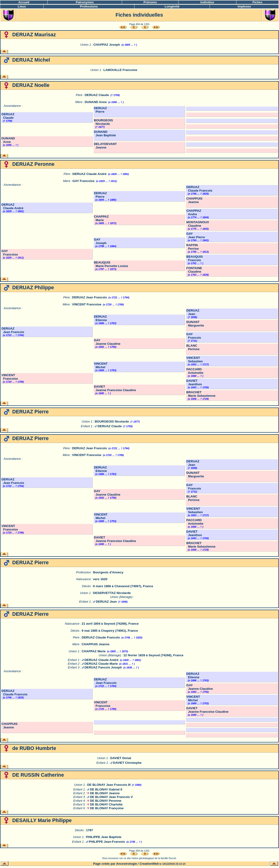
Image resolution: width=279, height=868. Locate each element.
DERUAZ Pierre (100, 110)
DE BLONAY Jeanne (105, 793)
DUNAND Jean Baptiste (105, 134)
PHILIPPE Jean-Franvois (107, 842)
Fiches (257, 2)
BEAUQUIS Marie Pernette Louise (111, 264)
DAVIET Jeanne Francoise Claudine (115, 388)
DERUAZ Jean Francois (90, 297)
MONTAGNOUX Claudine (198, 224)
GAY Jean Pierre (195, 235)
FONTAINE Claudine (194, 270)
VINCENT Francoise (87, 304)
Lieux (22, 6)
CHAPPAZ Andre (194, 212)
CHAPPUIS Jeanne (194, 200)
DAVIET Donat (121, 758)
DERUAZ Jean (193, 312)
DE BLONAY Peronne (106, 801)
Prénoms (150, 2)
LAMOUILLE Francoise (120, 70)
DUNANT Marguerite (195, 324)
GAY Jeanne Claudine (107, 342)
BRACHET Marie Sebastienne (201, 394)
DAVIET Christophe (127, 763)
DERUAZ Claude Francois (199, 189)
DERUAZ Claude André (89, 174)
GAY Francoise (83, 181)
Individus (207, 2)
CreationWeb (149, 864)
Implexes (244, 6)
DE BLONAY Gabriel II (106, 789)
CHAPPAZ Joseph (107, 45)
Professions (89, 6)
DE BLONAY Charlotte (106, 804)
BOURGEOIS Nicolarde (103, 122)
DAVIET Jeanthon (194, 382)
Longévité (172, 6)
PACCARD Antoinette (195, 371)
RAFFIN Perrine (192, 247)
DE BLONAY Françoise (107, 808)
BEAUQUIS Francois (194, 258)
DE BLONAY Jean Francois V (111, 797)
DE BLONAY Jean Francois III (109, 785)
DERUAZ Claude (97, 95)
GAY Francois (194, 336)
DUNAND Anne (96, 102)
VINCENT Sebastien (194, 360)
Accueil (24, 2)
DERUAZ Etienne (100, 318)
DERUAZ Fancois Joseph (103, 667)
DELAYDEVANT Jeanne (105, 146)
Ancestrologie (127, 864)
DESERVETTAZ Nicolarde (112, 593)
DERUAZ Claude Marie (101, 664)
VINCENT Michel (101, 365)
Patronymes (85, 2)
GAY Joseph (100, 241)
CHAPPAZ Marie (101, 218)
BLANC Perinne (193, 347)
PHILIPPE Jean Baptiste (104, 837)
